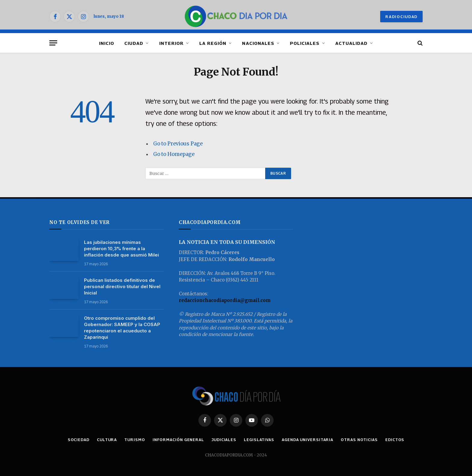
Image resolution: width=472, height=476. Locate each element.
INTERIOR (171, 43)
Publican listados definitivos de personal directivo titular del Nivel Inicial (122, 286)
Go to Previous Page (178, 144)
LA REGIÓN (213, 43)
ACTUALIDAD (352, 43)
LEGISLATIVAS (259, 440)
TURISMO (135, 440)
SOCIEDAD (79, 440)
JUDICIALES (224, 440)
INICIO (107, 43)
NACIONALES (258, 43)
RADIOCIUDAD (401, 17)
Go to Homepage (174, 154)
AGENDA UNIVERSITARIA (307, 440)
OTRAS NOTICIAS (359, 440)
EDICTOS (395, 440)
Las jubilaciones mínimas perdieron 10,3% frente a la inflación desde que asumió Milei (121, 249)
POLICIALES (305, 43)
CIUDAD (134, 43)
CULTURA (107, 440)
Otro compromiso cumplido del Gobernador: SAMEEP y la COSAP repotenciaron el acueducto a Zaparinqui (122, 328)
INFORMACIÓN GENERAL (178, 440)
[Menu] (53, 43)
